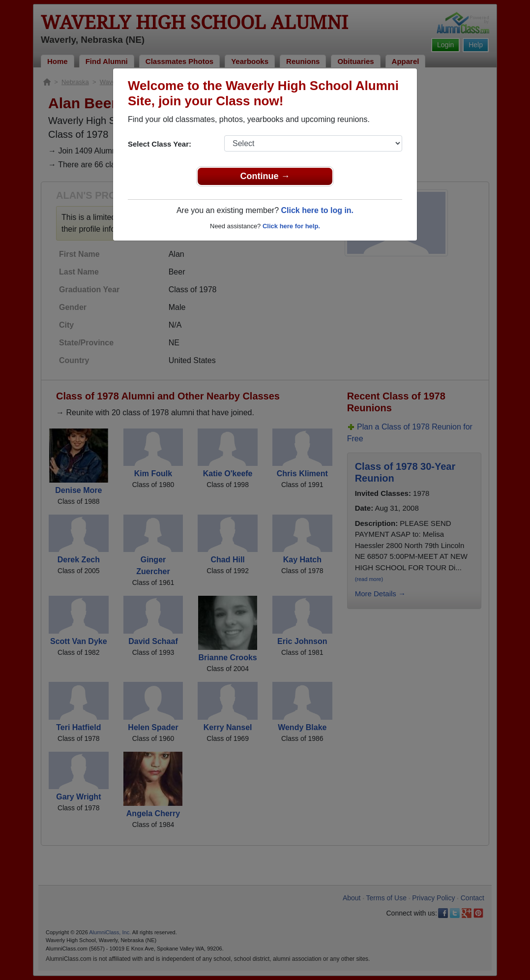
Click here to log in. (317, 210)
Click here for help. (291, 226)
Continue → (265, 176)
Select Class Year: (160, 144)
